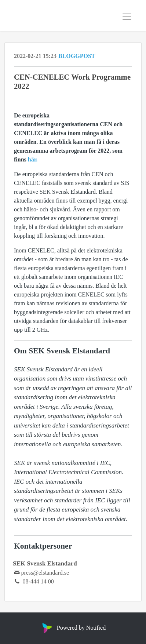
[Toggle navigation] (127, 17)
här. (33, 159)
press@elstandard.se (45, 573)
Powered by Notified (73, 628)
